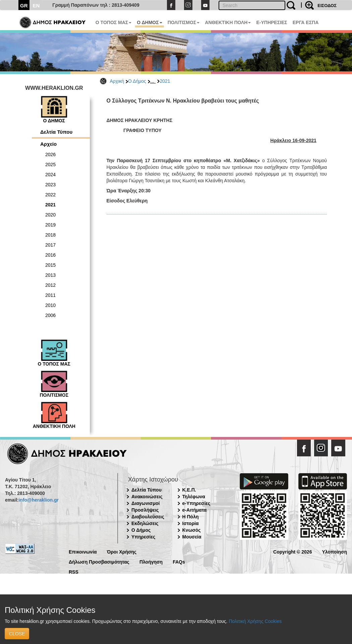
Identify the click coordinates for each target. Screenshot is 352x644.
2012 (50, 285)
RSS (74, 571)
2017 (50, 245)
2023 (50, 185)
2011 (50, 295)
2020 (50, 215)
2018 (50, 235)
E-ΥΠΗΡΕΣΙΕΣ (272, 22)
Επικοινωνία (83, 551)
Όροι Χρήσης (122, 551)
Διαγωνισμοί (145, 503)
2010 (50, 305)
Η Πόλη (191, 517)
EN (36, 6)
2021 (165, 81)
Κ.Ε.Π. (189, 490)
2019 (50, 225)
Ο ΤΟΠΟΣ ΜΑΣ (113, 22)
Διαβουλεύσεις (148, 517)
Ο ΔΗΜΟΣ (149, 22)
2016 (50, 255)
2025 (50, 165)
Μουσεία (192, 537)
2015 (50, 265)
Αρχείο (48, 144)
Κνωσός (192, 530)
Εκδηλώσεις (145, 523)
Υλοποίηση (334, 551)
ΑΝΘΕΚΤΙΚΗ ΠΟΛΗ (228, 22)
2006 (50, 315)
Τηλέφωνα (194, 497)
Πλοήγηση (151, 561)
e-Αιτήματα (195, 510)
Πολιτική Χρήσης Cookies (255, 621)
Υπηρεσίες (143, 537)
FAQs (179, 561)
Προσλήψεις (145, 510)
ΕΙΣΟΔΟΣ (327, 6)
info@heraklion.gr (38, 500)
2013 (50, 275)
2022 (50, 195)
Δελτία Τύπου (56, 132)
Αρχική (117, 81)
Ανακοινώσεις (147, 497)
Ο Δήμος (137, 81)
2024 (50, 175)
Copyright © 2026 (292, 551)
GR (24, 6)
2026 (50, 154)
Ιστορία (191, 523)
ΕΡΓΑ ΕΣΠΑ (306, 22)
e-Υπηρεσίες (196, 503)
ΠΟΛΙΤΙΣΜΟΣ (184, 22)
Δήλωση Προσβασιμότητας (99, 561)
